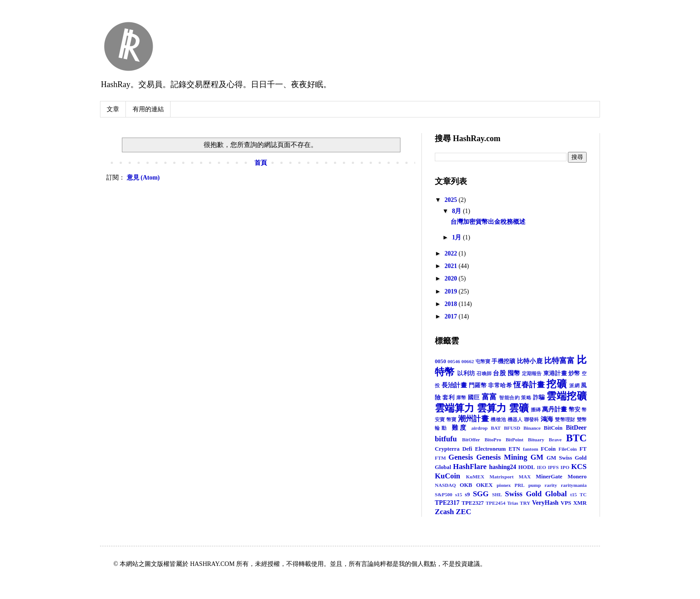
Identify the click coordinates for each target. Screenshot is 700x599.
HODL (527, 467)
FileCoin (568, 449)
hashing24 (503, 467)
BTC (576, 438)
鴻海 (547, 419)
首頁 (261, 163)
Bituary (536, 440)
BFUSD (512, 428)
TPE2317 (447, 503)
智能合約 (509, 398)
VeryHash (545, 503)
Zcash (444, 512)
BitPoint (515, 440)
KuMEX (475, 477)
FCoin (548, 449)
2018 (452, 304)
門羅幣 (478, 385)
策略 (526, 398)
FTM (440, 458)
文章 (113, 109)
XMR (580, 503)
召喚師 (484, 373)
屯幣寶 (483, 361)
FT (583, 449)
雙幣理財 (565, 419)
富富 (490, 397)
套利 (448, 398)
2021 (452, 266)
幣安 (575, 410)
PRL (520, 485)
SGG (481, 494)
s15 (458, 494)
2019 (452, 291)
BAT (496, 428)
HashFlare (470, 467)
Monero (577, 477)
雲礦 (519, 408)
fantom (530, 449)
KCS (579, 467)
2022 (452, 253)
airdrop (479, 428)
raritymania (574, 485)
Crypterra (447, 449)
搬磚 (536, 410)
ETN (514, 449)
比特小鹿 (530, 361)
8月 (457, 211)
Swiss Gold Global (536, 494)
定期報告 (532, 373)
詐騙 (539, 398)
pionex (504, 485)
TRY (525, 503)
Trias (513, 503)
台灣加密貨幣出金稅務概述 (488, 222)
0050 (440, 361)
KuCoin (448, 476)
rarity (551, 485)
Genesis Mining (502, 457)
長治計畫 (454, 385)
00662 (468, 361)
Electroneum (490, 449)
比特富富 (560, 361)
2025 (452, 200)
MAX (525, 477)
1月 (457, 237)
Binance (532, 428)
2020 (452, 279)
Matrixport (501, 477)
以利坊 (466, 373)
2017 (452, 316)
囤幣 (514, 373)
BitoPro (493, 440)
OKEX (485, 485)
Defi (467, 449)
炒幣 (574, 373)
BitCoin (553, 428)
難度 (460, 428)
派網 (574, 385)
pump (534, 485)
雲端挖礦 (567, 396)
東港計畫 (555, 373)
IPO (565, 467)
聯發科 (532, 419)
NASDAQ (445, 485)
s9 (467, 494)
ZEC (464, 512)
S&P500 (444, 494)
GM (537, 457)
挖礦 (556, 384)
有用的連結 (148, 109)
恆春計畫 (529, 385)
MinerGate (549, 477)
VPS (566, 503)
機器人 (515, 419)
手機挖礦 (503, 361)
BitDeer (576, 428)
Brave (555, 440)
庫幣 (461, 398)
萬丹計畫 (554, 409)
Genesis (461, 457)
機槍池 (498, 419)
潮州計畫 (473, 419)
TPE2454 (496, 503)
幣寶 (452, 419)
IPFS (553, 467)
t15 (573, 494)
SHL (497, 494)
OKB (466, 485)
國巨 (474, 398)
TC (583, 494)
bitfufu (446, 439)
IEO (542, 467)
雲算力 (492, 408)
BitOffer (471, 440)
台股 (499, 373)
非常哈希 (500, 385)
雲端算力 (454, 408)
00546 (454, 361)
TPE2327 (473, 503)
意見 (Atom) (143, 178)
